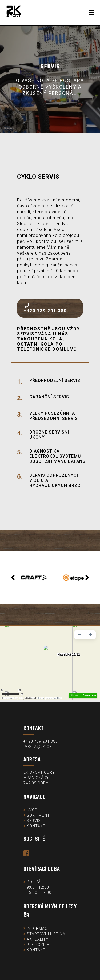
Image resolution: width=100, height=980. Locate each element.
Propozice (38, 945)
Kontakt (36, 826)
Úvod (32, 810)
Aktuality (38, 939)
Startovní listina (46, 934)
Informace (38, 928)
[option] (30, 578)
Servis (34, 821)
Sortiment (38, 815)
